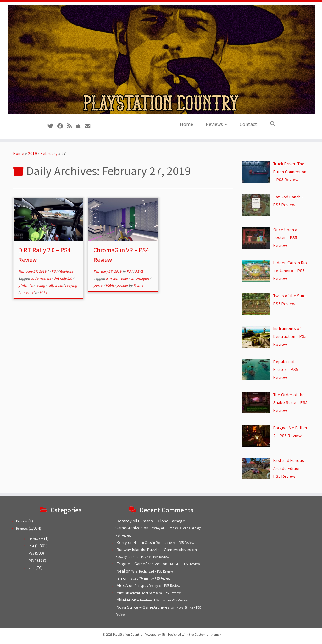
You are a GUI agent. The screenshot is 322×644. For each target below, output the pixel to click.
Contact (248, 124)
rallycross (55, 285)
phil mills (26, 285)
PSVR (139, 271)
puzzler (122, 285)
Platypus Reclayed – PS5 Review (157, 586)
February (49, 153)
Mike (43, 292)
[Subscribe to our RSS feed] (72, 126)
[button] (270, 124)
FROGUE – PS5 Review (184, 564)
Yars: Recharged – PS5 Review (152, 571)
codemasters (41, 278)
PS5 (31, 553)
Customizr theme (207, 635)
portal (99, 285)
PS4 (55, 271)
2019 (32, 153)
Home (186, 124)
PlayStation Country (128, 635)
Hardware (36, 539)
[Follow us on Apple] (80, 126)
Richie (138, 285)
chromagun (140, 278)
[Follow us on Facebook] (62, 126)
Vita (32, 568)
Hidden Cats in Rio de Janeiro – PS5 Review (164, 543)
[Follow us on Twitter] (52, 126)
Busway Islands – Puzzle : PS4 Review (142, 557)
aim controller (117, 278)
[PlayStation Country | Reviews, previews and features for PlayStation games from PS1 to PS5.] (161, 60)
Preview (22, 521)
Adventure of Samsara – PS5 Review (155, 593)
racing (40, 285)
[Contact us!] (89, 126)
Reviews (216, 124)
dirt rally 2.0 (63, 278)
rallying (71, 285)
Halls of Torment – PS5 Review (150, 578)
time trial (28, 292)
